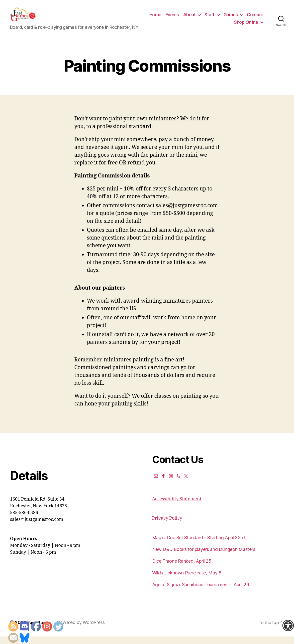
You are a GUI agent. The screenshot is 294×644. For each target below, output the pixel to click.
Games (251, 18)
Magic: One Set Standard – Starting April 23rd (199, 545)
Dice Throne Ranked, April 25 (182, 569)
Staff (230, 18)
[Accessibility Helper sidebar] (288, 625)
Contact (222, 26)
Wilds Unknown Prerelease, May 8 (187, 580)
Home (175, 18)
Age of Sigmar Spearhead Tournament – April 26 (201, 592)
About (210, 18)
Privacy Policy (167, 526)
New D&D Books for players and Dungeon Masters (204, 557)
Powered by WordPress (83, 630)
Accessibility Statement (177, 506)
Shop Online (246, 26)
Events (192, 18)
